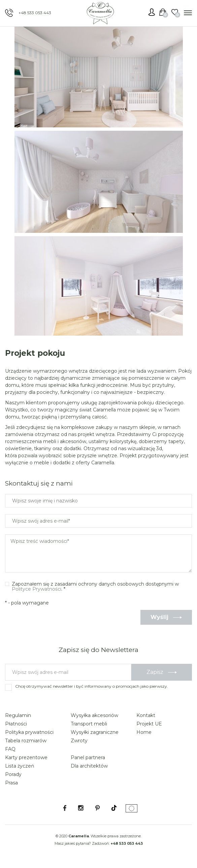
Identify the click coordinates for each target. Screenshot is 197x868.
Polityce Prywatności (37, 589)
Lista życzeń (20, 766)
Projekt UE (149, 724)
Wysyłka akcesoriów (94, 715)
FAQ (10, 749)
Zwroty (79, 741)
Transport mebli (89, 724)
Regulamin (18, 715)
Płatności (16, 724)
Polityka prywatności (29, 732)
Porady (13, 774)
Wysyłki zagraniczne (95, 732)
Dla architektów (89, 766)
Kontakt (146, 715)
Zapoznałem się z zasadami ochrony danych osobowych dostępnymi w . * (95, 587)
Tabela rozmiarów (26, 741)
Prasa (11, 783)
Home (144, 732)
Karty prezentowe (26, 757)
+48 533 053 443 (35, 13)
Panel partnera (88, 757)
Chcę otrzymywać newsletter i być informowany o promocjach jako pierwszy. (92, 686)
